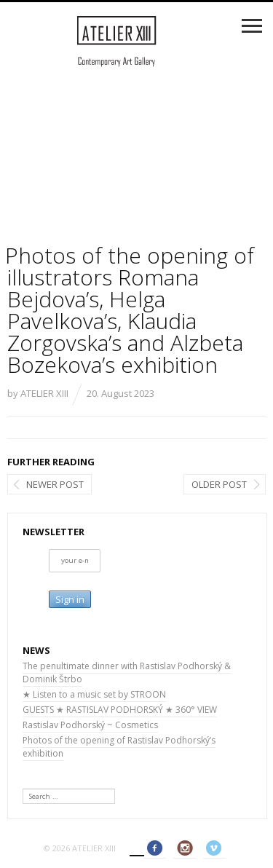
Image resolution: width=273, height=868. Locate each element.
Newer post (55, 484)
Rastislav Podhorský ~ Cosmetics (90, 725)
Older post (219, 484)
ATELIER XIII (44, 393)
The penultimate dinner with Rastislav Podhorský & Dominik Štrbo (127, 672)
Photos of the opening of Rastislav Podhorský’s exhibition (119, 747)
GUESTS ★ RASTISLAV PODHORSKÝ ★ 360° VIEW (120, 710)
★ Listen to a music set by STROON (94, 694)
